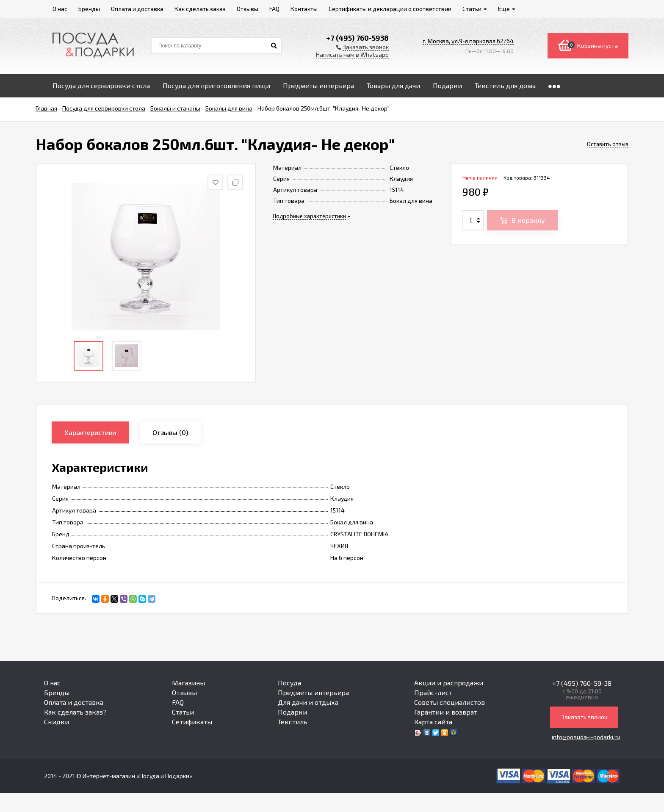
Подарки (292, 712)
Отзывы (184, 692)
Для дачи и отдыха (308, 702)
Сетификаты (192, 722)
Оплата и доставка (74, 702)
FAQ (178, 702)
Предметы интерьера (313, 692)
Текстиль (293, 722)
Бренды (57, 692)
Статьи (183, 712)
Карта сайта (433, 722)
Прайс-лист (433, 692)
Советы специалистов (450, 702)
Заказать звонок (584, 717)
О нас (52, 683)
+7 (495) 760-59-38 (582, 683)
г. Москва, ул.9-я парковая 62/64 (468, 41)
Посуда (289, 683)
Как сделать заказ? (75, 712)
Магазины (188, 683)
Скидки (57, 722)
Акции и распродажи (449, 683)
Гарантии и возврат (446, 712)
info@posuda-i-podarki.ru (586, 737)
